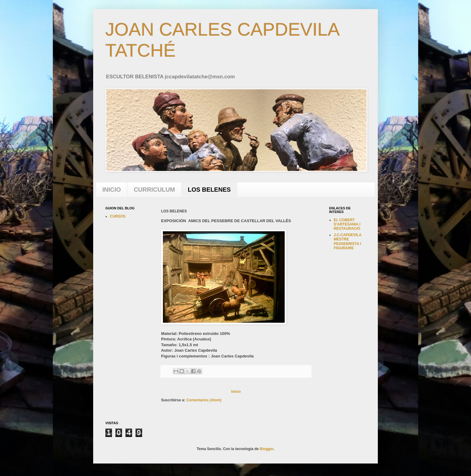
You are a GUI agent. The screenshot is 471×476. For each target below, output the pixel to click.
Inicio (236, 392)
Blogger (267, 449)
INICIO (112, 190)
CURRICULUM (154, 190)
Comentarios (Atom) (204, 400)
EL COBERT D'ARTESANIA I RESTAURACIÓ (347, 224)
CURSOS (118, 216)
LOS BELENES (209, 190)
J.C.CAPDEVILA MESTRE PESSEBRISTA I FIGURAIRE (348, 242)
